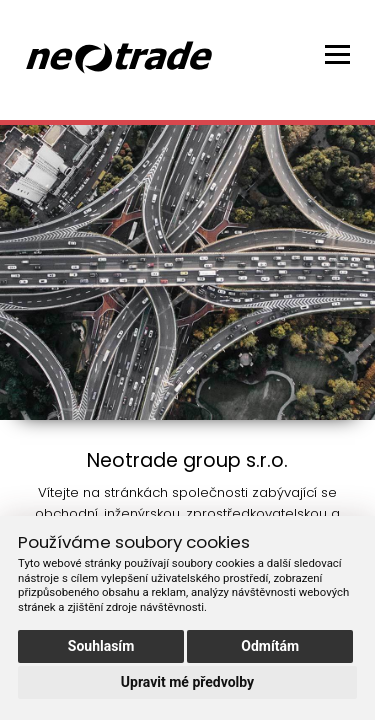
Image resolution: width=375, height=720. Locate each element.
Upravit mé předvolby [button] (187, 682)
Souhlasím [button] (101, 646)
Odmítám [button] (270, 646)
